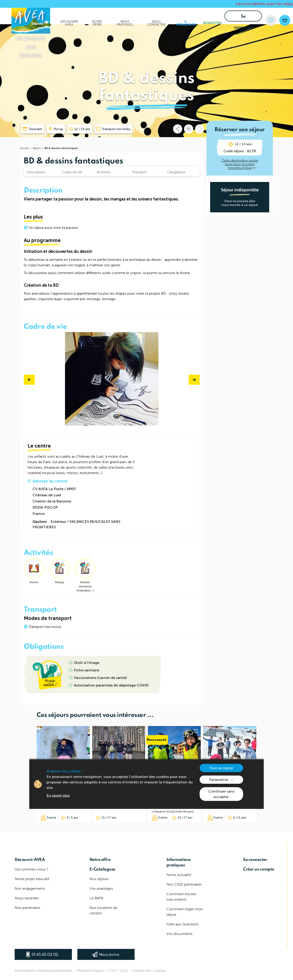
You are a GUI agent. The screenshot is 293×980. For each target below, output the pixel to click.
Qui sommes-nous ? (31, 869)
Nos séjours (99, 879)
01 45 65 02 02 (45, 955)
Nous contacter (156, 23)
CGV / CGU (118, 971)
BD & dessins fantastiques (61, 148)
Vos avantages (101, 888)
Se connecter (243, 18)
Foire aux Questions (183, 924)
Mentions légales (91, 971)
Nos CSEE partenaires (184, 884)
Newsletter (212, 23)
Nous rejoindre (27, 898)
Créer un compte (259, 869)
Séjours (37, 148)
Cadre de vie (72, 172)
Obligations (176, 172)
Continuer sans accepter (221, 794)
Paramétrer (219, 779)
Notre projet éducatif (32, 879)
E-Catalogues (186, 23)
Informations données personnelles (44, 971)
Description (36, 172)
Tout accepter (221, 768)
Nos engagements (30, 888)
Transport (140, 172)
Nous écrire (109, 955)
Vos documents (179, 934)
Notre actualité (179, 875)
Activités (104, 172)
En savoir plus (58, 795)
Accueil (24, 148)
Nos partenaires (27, 908)
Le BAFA (96, 898)
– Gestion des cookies (147, 971)
